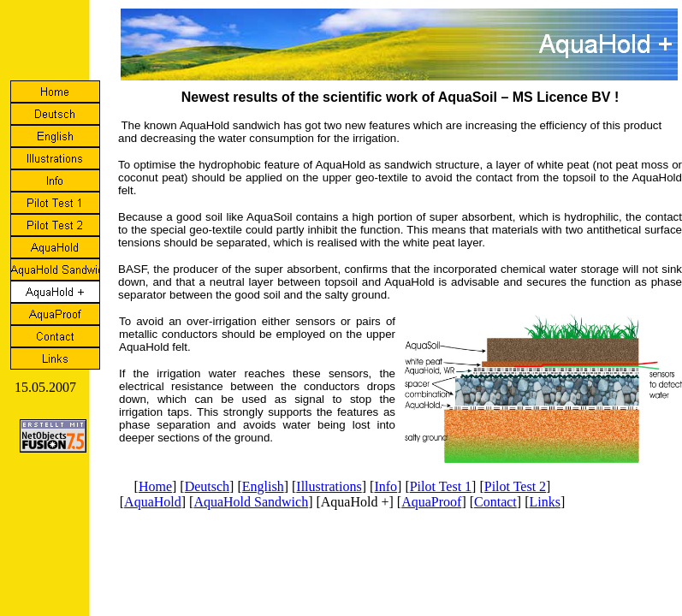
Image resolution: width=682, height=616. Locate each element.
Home (155, 486)
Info (385, 486)
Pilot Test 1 (441, 486)
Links (544, 502)
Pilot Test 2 (515, 486)
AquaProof (431, 502)
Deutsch (207, 486)
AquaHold (153, 502)
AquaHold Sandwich (251, 502)
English (263, 486)
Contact (495, 502)
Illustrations (329, 486)
